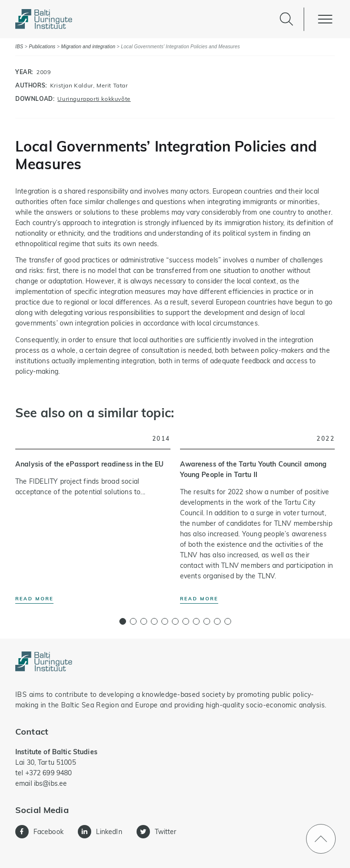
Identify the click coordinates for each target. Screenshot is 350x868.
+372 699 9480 (49, 773)
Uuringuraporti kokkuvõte (94, 99)
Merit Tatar (112, 85)
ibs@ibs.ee (50, 783)
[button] (123, 621)
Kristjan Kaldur (72, 85)
